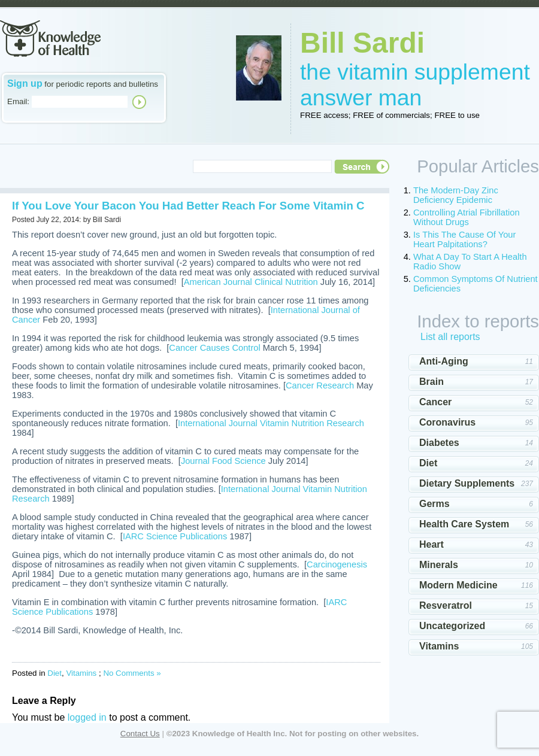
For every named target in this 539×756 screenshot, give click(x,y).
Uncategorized (452, 626)
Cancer (435, 402)
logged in (87, 717)
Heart (431, 544)
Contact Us (140, 734)
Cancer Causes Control (214, 348)
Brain (431, 382)
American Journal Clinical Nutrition (251, 282)
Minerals (439, 565)
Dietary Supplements (467, 483)
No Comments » (132, 673)
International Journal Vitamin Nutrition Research (271, 423)
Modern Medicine (458, 585)
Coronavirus (447, 422)
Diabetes (439, 443)
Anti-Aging (444, 361)
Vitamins (81, 673)
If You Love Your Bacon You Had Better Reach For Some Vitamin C (188, 206)
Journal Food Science (223, 461)
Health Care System (464, 524)
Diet (54, 673)
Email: (18, 101)
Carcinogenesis (337, 564)
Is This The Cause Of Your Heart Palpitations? (464, 239)
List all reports (450, 337)
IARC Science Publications (175, 536)
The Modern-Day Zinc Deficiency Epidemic (456, 195)
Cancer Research (320, 385)
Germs (434, 504)
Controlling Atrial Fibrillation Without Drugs (467, 217)
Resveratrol (446, 605)
